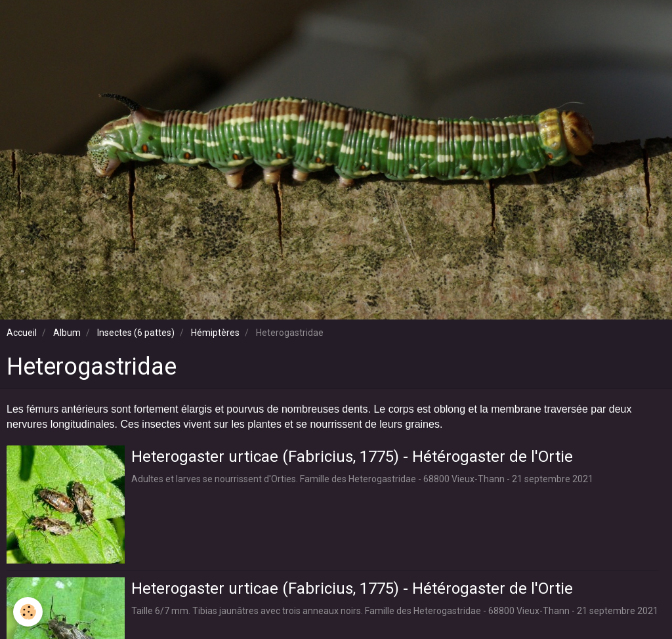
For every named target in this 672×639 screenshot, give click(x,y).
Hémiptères (215, 333)
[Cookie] (28, 612)
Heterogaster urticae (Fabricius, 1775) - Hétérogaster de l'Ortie (352, 456)
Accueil (22, 333)
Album (67, 333)
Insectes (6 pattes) (136, 333)
